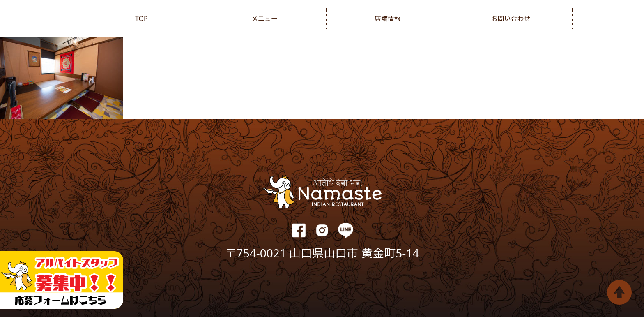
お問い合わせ (511, 19)
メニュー (264, 19)
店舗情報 (388, 19)
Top (619, 292)
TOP (141, 19)
